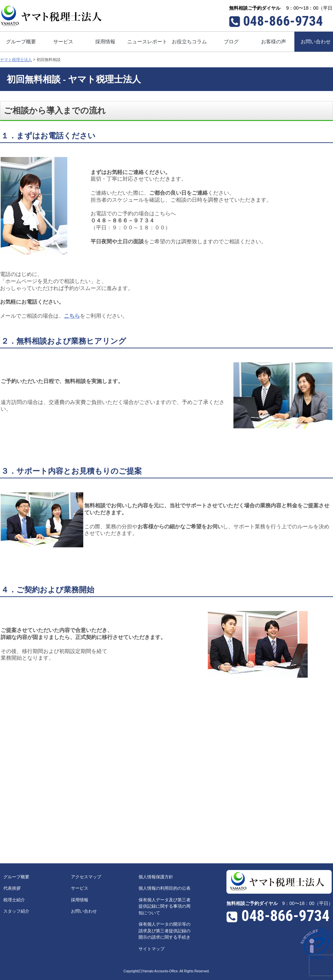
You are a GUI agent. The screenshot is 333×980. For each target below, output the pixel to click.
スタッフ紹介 (16, 911)
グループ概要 (16, 877)
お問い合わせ (84, 911)
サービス (80, 888)
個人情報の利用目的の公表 (165, 888)
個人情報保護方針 (156, 877)
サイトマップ (152, 949)
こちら (72, 316)
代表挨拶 (12, 888)
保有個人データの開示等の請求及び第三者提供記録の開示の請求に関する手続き (165, 931)
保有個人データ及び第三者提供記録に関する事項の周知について (165, 906)
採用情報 (80, 900)
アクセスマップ (86, 877)
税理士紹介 (14, 900)
